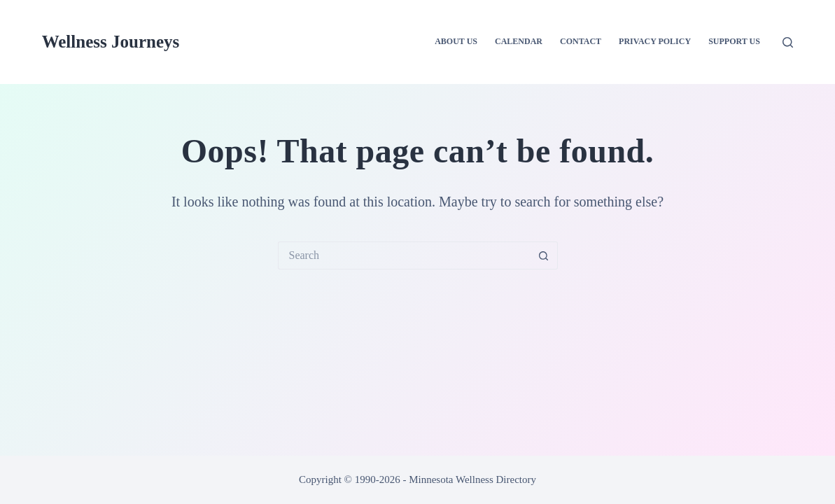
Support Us (734, 41)
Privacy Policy (655, 41)
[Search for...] (404, 255)
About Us (456, 41)
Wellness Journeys (111, 42)
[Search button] (544, 255)
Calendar (519, 41)
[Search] (788, 42)
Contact (581, 41)
